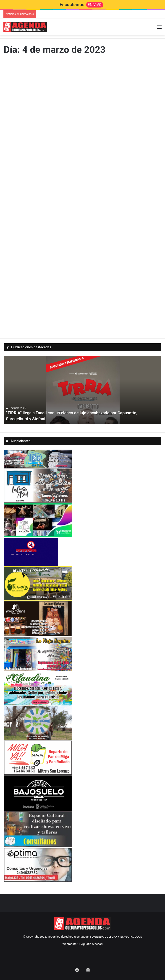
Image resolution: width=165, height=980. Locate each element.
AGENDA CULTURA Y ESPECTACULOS (117, 937)
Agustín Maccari (92, 944)
